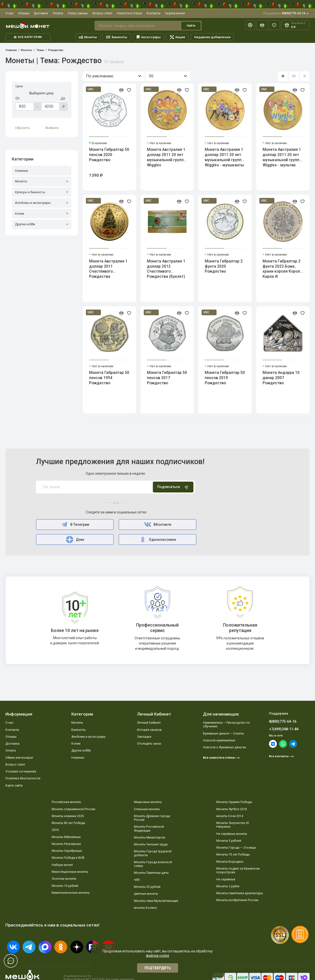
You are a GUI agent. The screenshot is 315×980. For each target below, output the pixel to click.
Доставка (41, 13)
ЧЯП (137, 880)
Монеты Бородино (230, 862)
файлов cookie (158, 956)
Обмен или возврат (19, 758)
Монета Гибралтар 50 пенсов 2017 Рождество (167, 378)
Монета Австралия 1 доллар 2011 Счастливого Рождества (108, 269)
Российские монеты (66, 802)
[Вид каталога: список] (294, 76)
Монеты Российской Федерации (149, 829)
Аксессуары (149, 37)
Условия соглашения (21, 771)
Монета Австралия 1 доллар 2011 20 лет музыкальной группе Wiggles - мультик (282, 157)
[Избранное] (274, 25)
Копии (76, 744)
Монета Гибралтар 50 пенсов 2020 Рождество (109, 155)
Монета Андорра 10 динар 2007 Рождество (281, 378)
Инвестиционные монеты (70, 872)
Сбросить (22, 128)
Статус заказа (78, 13)
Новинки (78, 758)
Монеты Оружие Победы (234, 802)
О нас (9, 13)
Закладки (144, 737)
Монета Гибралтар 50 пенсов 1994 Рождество (109, 378)
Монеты (88, 37)
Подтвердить (158, 968)
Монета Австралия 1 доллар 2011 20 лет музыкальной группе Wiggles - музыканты (224, 157)
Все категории (28, 37)
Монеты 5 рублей (229, 841)
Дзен (75, 540)
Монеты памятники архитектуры (240, 893)
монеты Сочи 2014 (230, 816)
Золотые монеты (64, 879)
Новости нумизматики (219, 740)
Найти (191, 26)
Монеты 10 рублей (65, 886)
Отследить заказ (149, 744)
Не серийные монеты (232, 834)
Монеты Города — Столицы (236, 848)
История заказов (149, 730)
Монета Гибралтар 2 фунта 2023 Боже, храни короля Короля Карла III (282, 269)
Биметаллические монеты (71, 893)
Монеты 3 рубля (228, 886)
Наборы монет (62, 865)
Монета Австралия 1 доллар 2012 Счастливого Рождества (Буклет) (166, 269)
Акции (178, 37)
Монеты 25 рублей (147, 887)
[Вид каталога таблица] (305, 76)
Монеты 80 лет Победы (68, 823)
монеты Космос (146, 908)
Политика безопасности (23, 778)
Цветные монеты (146, 894)
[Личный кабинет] (250, 25)
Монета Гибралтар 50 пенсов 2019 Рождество (225, 378)
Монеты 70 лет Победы (233, 855)
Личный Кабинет (149, 723)
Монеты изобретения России (237, 900)
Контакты (154, 13)
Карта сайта (14, 786)
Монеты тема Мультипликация (156, 901)
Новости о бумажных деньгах (225, 747)
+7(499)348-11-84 (284, 729)
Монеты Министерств (150, 838)
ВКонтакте (158, 525)
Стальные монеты (147, 809)
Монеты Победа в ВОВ (68, 858)
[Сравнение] (262, 25)
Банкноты (117, 37)
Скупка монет (175, 13)
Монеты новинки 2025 (68, 816)
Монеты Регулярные (66, 844)
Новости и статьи (129, 13)
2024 (55, 830)
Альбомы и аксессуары (88, 737)
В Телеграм (75, 525)
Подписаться (173, 487)
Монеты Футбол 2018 (232, 809)
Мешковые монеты (148, 802)
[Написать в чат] (11, 961)
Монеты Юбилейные (66, 837)
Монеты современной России (73, 809)
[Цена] (25, 106)
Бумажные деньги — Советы (223, 734)
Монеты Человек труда (151, 844)
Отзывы (24, 13)
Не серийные (226, 879)
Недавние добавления (212, 37)
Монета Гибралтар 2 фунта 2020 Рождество (224, 266)
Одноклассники (158, 540)
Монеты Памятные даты (151, 873)
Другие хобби (81, 751)
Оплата (58, 13)
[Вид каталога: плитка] (283, 76)
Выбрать (52, 128)
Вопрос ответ (102, 13)
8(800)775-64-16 (286, 13)
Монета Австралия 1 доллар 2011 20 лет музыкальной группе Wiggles (166, 157)
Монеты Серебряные (67, 851)
